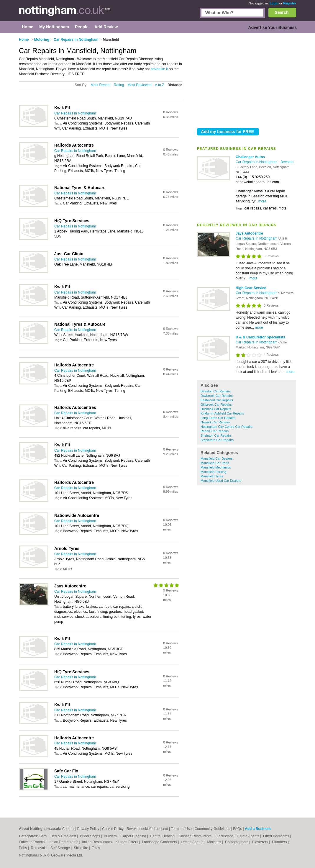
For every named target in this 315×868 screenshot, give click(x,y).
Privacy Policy (88, 829)
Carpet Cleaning (134, 836)
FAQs (237, 829)
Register (290, 3)
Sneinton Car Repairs (216, 435)
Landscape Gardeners (160, 842)
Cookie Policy (113, 829)
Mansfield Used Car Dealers (221, 481)
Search (282, 12)
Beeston (287, 162)
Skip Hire (81, 848)
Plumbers (280, 842)
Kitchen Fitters (127, 842)
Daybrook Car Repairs (217, 396)
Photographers (237, 842)
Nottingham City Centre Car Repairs (227, 427)
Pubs (23, 848)
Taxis (96, 848)
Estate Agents (249, 836)
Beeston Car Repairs (216, 391)
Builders (111, 836)
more (262, 201)
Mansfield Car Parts (215, 463)
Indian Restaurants (64, 842)
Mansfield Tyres (212, 476)
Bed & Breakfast (64, 836)
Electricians (225, 836)
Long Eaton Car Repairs (218, 418)
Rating (119, 85)
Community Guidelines (213, 829)
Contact (68, 829)
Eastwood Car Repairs (217, 400)
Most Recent (100, 85)
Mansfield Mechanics (216, 467)
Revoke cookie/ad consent (147, 829)
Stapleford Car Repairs (217, 440)
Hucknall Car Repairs (216, 409)
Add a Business (258, 829)
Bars (43, 836)
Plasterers (261, 842)
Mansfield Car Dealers (217, 458)
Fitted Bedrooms (277, 836)
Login (274, 3)
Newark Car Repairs (215, 422)
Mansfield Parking (213, 472)
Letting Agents (192, 842)
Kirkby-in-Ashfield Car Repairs (222, 413)
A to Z (159, 85)
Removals (39, 848)
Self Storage (61, 848)
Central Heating (163, 836)
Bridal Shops (90, 836)
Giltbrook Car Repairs (216, 404)
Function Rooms (32, 842)
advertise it (159, 69)
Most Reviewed (140, 85)
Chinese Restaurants (195, 836)
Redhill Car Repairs (215, 431)
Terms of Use (181, 829)
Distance (175, 85)
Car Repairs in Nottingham (257, 162)
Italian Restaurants (97, 842)
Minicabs (215, 842)
